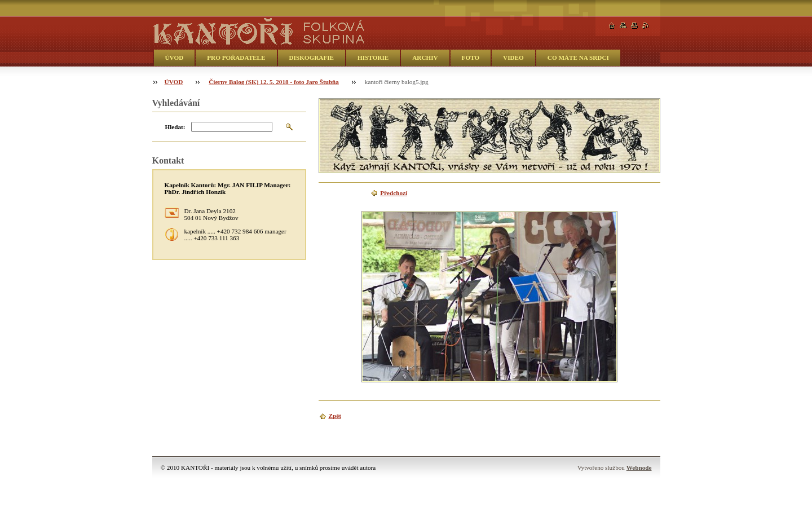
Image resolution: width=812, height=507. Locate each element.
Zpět (335, 416)
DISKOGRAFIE (312, 58)
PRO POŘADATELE (236, 58)
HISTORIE (373, 58)
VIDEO (513, 58)
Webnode (639, 468)
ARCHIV (425, 58)
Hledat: (175, 127)
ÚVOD (175, 58)
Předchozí (394, 193)
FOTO (471, 58)
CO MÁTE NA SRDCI (578, 58)
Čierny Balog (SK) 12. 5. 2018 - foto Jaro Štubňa (274, 82)
